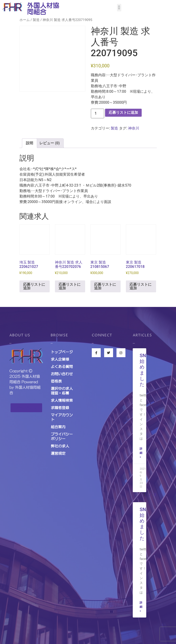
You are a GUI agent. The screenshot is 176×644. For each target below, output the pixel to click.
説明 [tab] (30, 143)
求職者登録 (60, 408)
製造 (36, 20)
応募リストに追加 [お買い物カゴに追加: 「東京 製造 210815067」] (105, 286)
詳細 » (141, 453)
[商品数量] (97, 113)
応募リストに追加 (123, 112)
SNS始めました (144, 370)
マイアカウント (62, 417)
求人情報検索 (62, 400)
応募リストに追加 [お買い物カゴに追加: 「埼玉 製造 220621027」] (34, 286)
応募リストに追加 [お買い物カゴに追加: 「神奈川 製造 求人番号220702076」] (70, 286)
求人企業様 (60, 359)
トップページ (62, 352)
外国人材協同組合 (43, 9)
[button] (119, 8)
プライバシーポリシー (62, 436)
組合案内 (58, 427)
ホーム (25, 20)
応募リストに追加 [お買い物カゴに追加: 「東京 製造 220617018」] (141, 286)
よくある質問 (62, 367)
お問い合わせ (62, 374)
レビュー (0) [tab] (49, 143)
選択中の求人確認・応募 (62, 391)
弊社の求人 (60, 446)
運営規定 (58, 453)
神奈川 (134, 128)
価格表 (56, 381)
